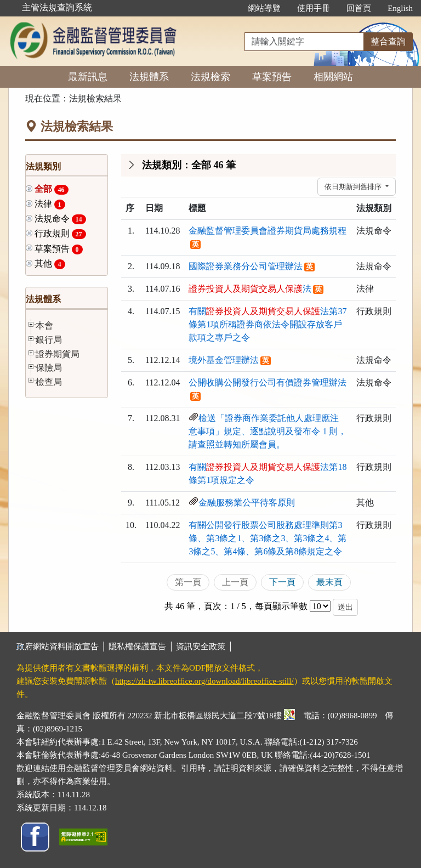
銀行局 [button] (49, 340)
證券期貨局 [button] (58, 354)
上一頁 (235, 582)
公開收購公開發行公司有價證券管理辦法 (268, 382)
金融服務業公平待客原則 (247, 503)
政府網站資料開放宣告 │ (62, 646)
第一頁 (188, 582)
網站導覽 (264, 8)
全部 (52, 189)
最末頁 (329, 582)
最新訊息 (88, 77)
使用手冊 (314, 8)
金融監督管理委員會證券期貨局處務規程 (268, 231)
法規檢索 (210, 77)
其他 (50, 264)
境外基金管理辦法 (224, 360)
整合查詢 (388, 41)
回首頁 (359, 8)
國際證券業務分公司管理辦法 (246, 266)
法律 (50, 204)
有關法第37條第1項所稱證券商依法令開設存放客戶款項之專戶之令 (268, 324)
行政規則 (60, 234)
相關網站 (333, 77)
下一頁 (282, 582)
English (400, 8)
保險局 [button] (49, 368)
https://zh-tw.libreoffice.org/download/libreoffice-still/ (204, 681)
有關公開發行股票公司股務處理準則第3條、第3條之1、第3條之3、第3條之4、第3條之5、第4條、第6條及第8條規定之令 (268, 538)
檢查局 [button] (49, 382)
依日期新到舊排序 (354, 187)
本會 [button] (44, 325)
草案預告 (272, 77)
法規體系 (149, 77)
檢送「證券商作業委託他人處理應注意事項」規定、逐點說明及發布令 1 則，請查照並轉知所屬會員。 (268, 431)
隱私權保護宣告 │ (142, 646)
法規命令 (60, 219)
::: (228, 8)
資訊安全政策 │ (204, 646)
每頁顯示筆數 (281, 606)
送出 (345, 607)
